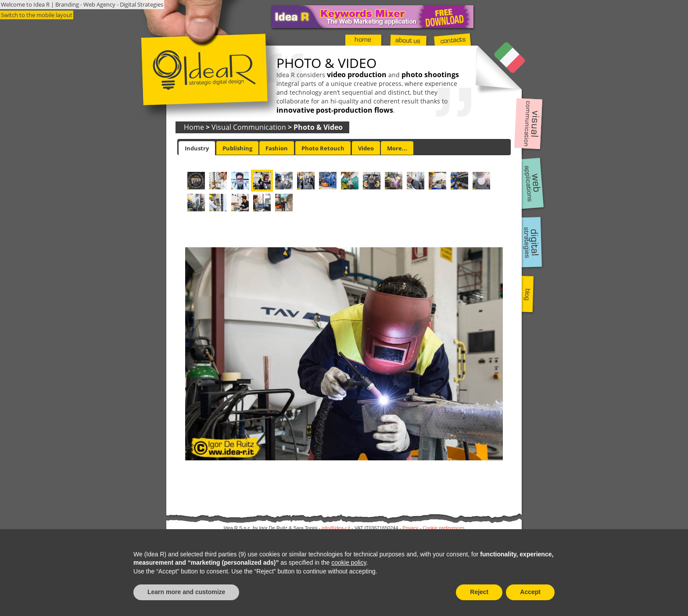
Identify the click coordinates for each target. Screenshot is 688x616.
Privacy (410, 528)
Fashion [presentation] (277, 148)
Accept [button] (530, 592)
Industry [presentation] (197, 148)
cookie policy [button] (349, 563)
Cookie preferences (443, 528)
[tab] (197, 148)
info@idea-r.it (336, 528)
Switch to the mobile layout (37, 15)
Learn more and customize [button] (186, 592)
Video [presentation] (366, 148)
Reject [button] (479, 592)
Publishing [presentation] (237, 148)
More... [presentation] (397, 148)
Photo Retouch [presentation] (323, 148)
